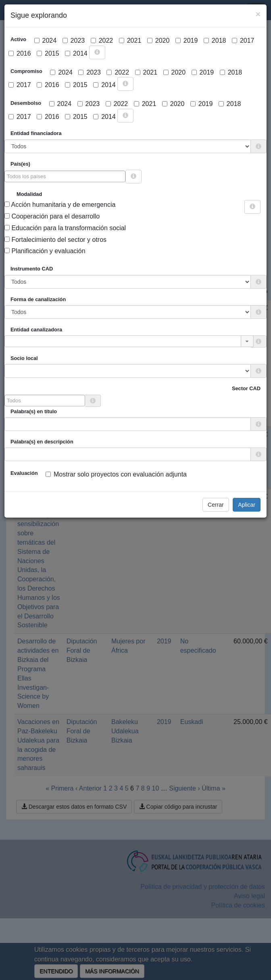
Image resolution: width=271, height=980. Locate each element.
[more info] (97, 52)
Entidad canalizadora (36, 330)
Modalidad (29, 194)
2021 (130, 41)
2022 (102, 41)
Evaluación (24, 473)
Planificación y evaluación (45, 251)
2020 (158, 41)
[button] (247, 341)
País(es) (20, 164)
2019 (187, 41)
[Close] (258, 14)
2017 (243, 41)
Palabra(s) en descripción (42, 442)
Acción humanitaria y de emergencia (60, 205)
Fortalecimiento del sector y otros (55, 240)
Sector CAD (246, 388)
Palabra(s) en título (34, 411)
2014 (76, 53)
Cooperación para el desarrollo (52, 216)
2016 (20, 53)
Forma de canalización (38, 299)
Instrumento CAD (32, 269)
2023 (74, 41)
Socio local (24, 358)
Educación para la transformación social (65, 228)
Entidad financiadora (36, 133)
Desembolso (26, 103)
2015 (48, 53)
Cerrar (216, 505)
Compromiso (26, 71)
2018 (215, 41)
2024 (46, 41)
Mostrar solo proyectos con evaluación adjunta (116, 474)
